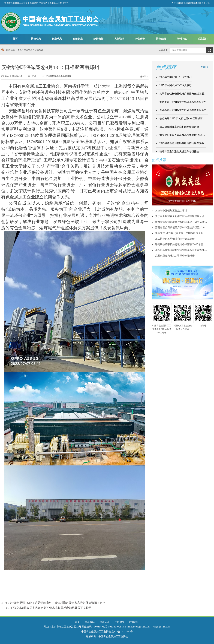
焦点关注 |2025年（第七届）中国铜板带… (182, 118)
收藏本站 (196, 3)
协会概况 (90, 622)
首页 (15, 39)
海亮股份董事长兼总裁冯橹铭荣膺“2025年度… (180, 244)
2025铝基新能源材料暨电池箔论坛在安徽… (183, 143)
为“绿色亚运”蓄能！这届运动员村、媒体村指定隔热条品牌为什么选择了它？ (58, 603)
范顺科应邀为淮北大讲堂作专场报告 (179, 152)
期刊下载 (182, 39)
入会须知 (176, 3)
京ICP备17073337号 (122, 632)
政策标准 (78, 39)
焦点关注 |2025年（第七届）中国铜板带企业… (180, 233)
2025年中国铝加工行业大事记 (176, 77)
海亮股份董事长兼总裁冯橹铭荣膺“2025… (182, 135)
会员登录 (206, 3)
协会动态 (36, 39)
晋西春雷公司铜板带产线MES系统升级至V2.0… (181, 222)
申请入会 (105, 622)
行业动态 (57, 39)
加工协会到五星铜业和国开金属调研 (179, 127)
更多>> (204, 67)
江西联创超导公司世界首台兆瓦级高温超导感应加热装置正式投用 (51, 608)
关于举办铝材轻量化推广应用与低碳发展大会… (181, 216)
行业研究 (140, 39)
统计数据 (98, 39)
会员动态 (39, 50)
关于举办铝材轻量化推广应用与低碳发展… (183, 94)
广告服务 (119, 622)
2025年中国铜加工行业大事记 (176, 85)
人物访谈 (119, 39)
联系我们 (186, 3)
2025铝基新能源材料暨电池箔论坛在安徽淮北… (181, 250)
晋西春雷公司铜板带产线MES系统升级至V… (184, 102)
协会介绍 (161, 39)
